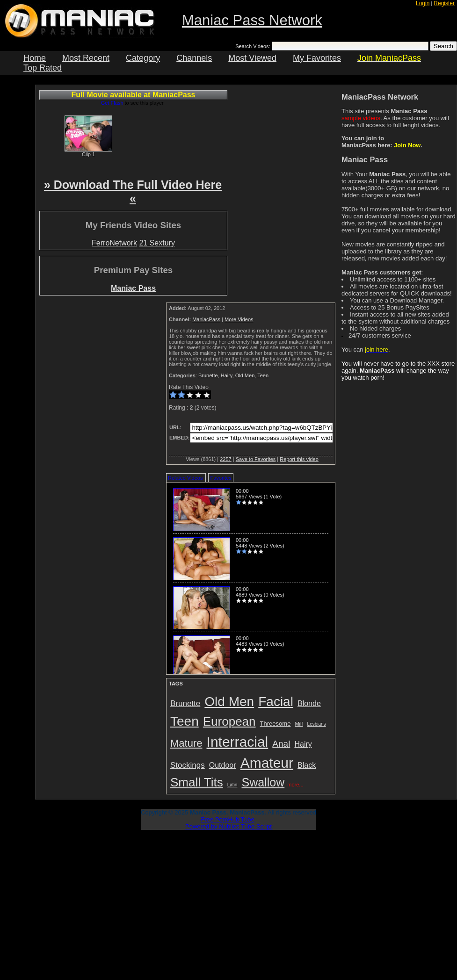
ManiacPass (206, 319)
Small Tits (197, 782)
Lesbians (317, 724)
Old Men (245, 375)
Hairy (227, 375)
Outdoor (223, 765)
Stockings (188, 765)
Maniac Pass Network (252, 20)
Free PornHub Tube (228, 819)
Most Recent (86, 58)
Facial (276, 702)
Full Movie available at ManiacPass (134, 95)
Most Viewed (252, 58)
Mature (186, 743)
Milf (299, 724)
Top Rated (43, 68)
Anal (281, 744)
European (229, 721)
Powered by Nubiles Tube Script (228, 826)
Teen (263, 375)
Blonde (309, 703)
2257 (225, 459)
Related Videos (185, 478)
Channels (194, 58)
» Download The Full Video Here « (133, 191)
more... (295, 785)
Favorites (221, 478)
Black (307, 765)
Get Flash (112, 103)
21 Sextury (157, 243)
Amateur (267, 763)
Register (444, 3)
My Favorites (317, 58)
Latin (232, 785)
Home (35, 58)
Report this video (299, 459)
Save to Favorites (256, 459)
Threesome (276, 724)
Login (423, 3)
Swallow (263, 782)
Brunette (208, 375)
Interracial (238, 742)
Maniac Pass (133, 288)
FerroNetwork (114, 243)
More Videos (239, 319)
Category (143, 58)
